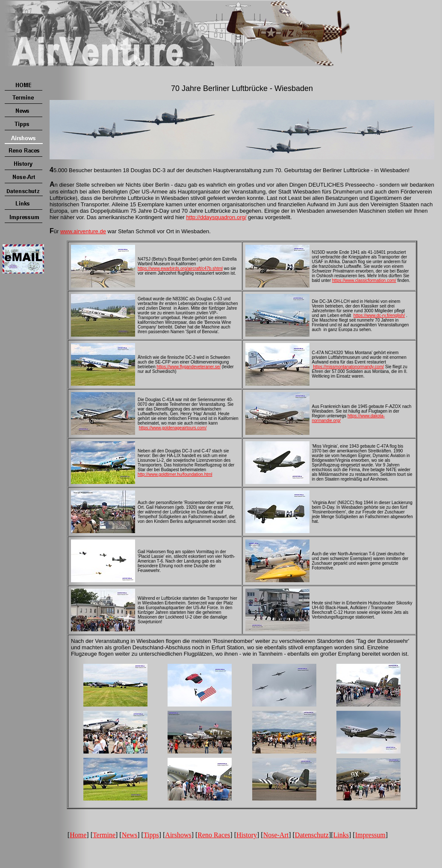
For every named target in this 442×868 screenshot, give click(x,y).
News (130, 835)
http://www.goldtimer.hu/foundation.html (175, 474)
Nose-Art (276, 835)
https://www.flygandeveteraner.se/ (189, 367)
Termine (104, 835)
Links (341, 835)
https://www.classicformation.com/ (364, 280)
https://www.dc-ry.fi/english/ (379, 315)
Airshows (178, 835)
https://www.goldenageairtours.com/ (173, 428)
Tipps (151, 835)
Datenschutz (312, 835)
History (247, 835)
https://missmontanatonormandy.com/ (348, 367)
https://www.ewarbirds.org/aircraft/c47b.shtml (180, 268)
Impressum (370, 835)
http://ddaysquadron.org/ (216, 217)
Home (78, 835)
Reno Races (214, 835)
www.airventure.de (83, 231)
